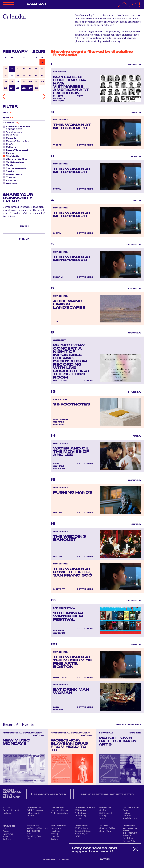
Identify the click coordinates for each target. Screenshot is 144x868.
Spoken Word (13, 174)
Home (6, 808)
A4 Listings (80, 813)
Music (9, 165)
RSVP (80, 96)
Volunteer (127, 816)
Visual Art (11, 180)
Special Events (130, 819)
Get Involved (132, 808)
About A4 (105, 808)
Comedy (10, 138)
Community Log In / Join (48, 794)
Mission (102, 810)
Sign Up (24, 239)
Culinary (10, 147)
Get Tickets (85, 145)
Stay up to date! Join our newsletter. (107, 794)
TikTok (54, 839)
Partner (126, 813)
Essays (6, 831)
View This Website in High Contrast (130, 830)
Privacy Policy (130, 841)
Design (9, 153)
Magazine (9, 826)
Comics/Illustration (17, 141)
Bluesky (54, 834)
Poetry (9, 171)
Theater (10, 177)
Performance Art (16, 168)
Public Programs (35, 810)
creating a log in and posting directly (94, 25)
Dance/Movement (16, 150)
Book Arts (11, 135)
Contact (103, 819)
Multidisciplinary (15, 162)
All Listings (80, 810)
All (4, 829)
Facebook (55, 831)
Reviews (7, 839)
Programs (34, 808)
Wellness (11, 183)
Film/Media (12, 156)
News (5, 837)
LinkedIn (55, 836)
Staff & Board (105, 813)
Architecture (13, 132)
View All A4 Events (128, 725)
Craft (9, 144)
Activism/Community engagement (17, 128)
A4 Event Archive (59, 813)
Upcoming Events (59, 810)
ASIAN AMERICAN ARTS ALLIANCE (12, 794)
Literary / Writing (16, 159)
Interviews (8, 834)
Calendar (36, 4)
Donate (126, 810)
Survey (105, 859)
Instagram (56, 828)
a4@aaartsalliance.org (108, 41)
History (102, 816)
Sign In (24, 226)
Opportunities (85, 808)
